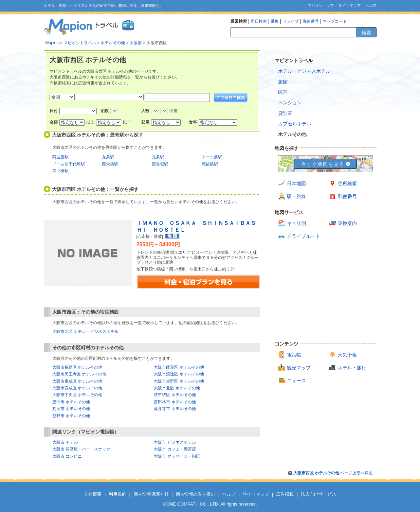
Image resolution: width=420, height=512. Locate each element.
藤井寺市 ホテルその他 (175, 409)
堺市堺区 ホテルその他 (175, 395)
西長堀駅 (160, 164)
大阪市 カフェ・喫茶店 (175, 449)
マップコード (335, 21)
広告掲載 (285, 494)
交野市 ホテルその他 (71, 416)
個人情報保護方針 (151, 494)
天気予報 (347, 355)
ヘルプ (371, 5)
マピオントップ (321, 5)
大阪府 (136, 43)
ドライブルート (304, 236)
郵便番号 (311, 21)
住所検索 (347, 183)
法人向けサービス (318, 494)
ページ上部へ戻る (333, 473)
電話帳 (294, 355)
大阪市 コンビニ (67, 456)
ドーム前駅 (212, 157)
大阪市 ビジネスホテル (175, 442)
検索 (366, 33)
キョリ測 (296, 223)
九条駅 (108, 157)
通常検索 (239, 21)
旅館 (283, 82)
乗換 (275, 21)
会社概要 (93, 494)
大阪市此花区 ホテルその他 (179, 367)
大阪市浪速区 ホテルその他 (179, 374)
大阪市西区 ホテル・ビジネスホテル (85, 332)
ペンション (290, 103)
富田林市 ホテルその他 (175, 402)
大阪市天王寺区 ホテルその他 (79, 374)
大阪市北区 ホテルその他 (177, 388)
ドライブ (291, 21)
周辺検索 (259, 21)
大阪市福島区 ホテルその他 (77, 367)
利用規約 (117, 494)
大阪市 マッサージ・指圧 (177, 456)
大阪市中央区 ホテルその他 (77, 395)
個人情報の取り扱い (195, 494)
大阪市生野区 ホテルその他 (179, 381)
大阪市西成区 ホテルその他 (77, 388)
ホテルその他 (113, 43)
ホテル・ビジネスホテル (304, 71)
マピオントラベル (80, 43)
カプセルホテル (295, 124)
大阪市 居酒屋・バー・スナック (81, 449)
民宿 (283, 92)
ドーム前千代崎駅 (69, 164)
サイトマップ (349, 5)
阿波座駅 (60, 157)
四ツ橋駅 (60, 171)
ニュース (296, 381)
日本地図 (296, 183)
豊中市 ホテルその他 (71, 402)
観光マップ (299, 368)
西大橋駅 (110, 164)
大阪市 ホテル (65, 442)
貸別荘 (285, 113)
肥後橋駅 (210, 164)
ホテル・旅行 (352, 368)
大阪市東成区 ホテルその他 (77, 381)
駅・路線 (296, 196)
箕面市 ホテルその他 (71, 409)
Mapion (52, 43)
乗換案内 (347, 223)
